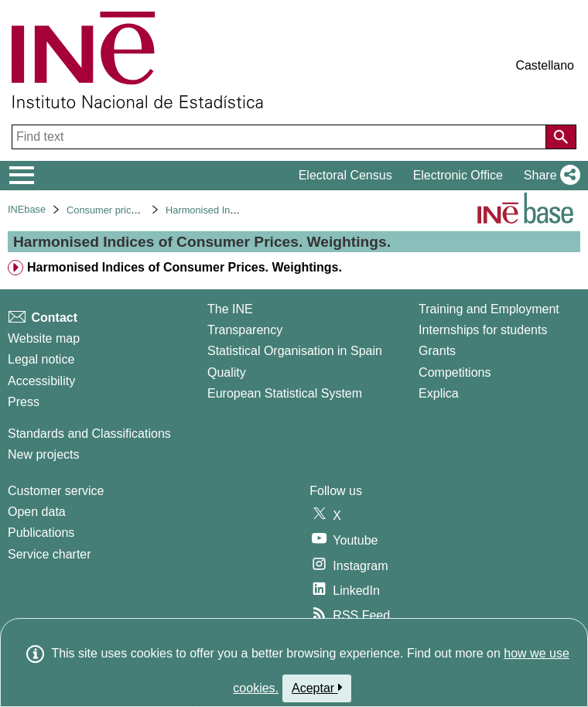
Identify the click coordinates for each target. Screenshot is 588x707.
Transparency (245, 330)
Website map (44, 338)
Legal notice (41, 359)
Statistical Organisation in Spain (295, 351)
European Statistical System (285, 393)
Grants (437, 351)
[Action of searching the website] (561, 137)
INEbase (27, 209)
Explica (439, 393)
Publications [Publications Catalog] (41, 533)
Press (24, 402)
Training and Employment (489, 309)
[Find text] (280, 137)
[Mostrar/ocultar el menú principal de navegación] (22, 176)
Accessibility (41, 381)
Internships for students (483, 330)
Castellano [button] (545, 65)
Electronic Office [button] (458, 175)
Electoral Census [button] (345, 175)
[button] (549, 176)
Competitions (455, 372)
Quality (227, 372)
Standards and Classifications (89, 434)
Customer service (56, 491)
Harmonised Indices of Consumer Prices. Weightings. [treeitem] (185, 267)
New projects (43, 454)
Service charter (50, 554)
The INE (230, 309)
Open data (37, 512)
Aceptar (317, 688)
